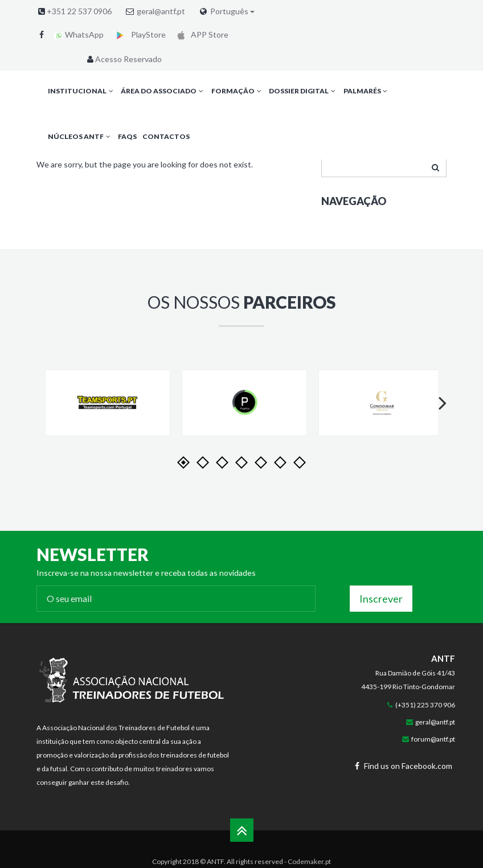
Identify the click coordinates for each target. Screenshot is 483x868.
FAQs (127, 136)
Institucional (81, 91)
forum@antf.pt (433, 739)
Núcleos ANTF (80, 136)
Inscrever (381, 599)
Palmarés (367, 91)
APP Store (201, 34)
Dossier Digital (303, 91)
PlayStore (138, 34)
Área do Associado (163, 91)
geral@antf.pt (161, 11)
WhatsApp (79, 34)
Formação (237, 91)
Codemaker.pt (309, 861)
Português (232, 11)
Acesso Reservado (123, 59)
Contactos (166, 136)
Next (438, 413)
